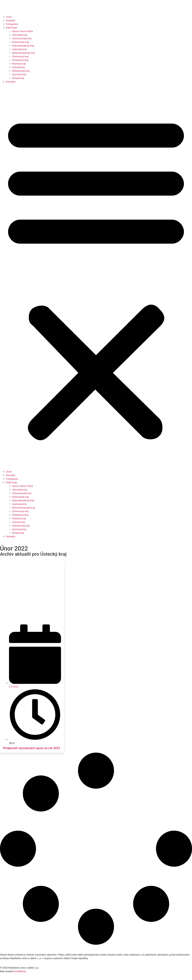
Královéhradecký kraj (23, 46)
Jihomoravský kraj (22, 39)
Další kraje (12, 28)
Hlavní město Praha (22, 31)
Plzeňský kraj (19, 64)
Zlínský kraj (18, 78)
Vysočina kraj (19, 75)
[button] (96, 277)
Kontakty (11, 82)
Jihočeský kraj (20, 35)
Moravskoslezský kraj (23, 53)
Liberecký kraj (19, 49)
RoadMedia (20, 971)
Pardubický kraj (20, 60)
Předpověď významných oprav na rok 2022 (32, 748)
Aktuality (11, 20)
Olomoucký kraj (20, 57)
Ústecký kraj (18, 67)
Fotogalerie (12, 24)
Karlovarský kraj (20, 42)
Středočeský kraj (21, 71)
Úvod (9, 17)
